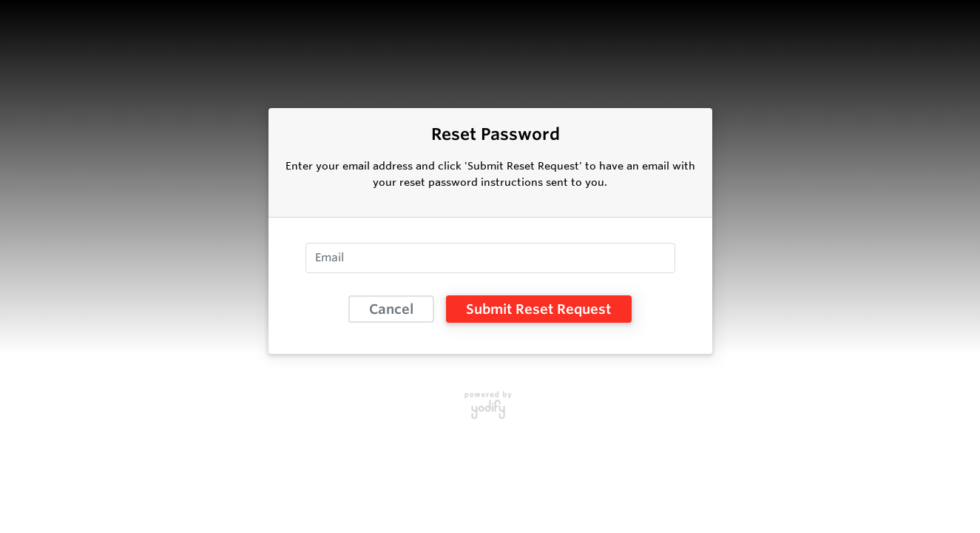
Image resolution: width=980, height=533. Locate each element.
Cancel (391, 309)
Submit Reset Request (538, 309)
